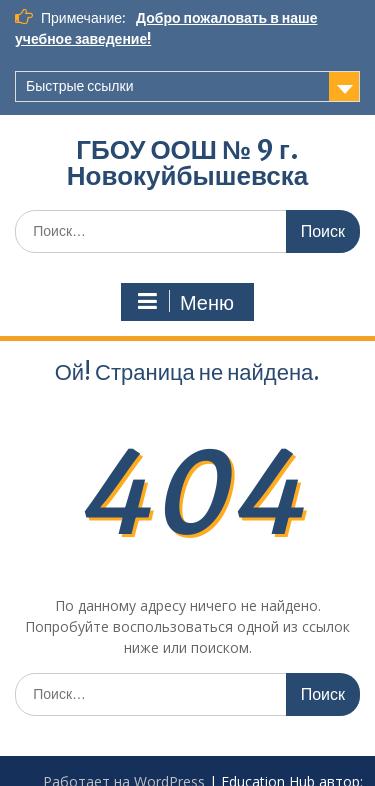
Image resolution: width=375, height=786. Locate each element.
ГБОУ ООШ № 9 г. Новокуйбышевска (187, 162)
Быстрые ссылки (79, 86)
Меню (185, 302)
